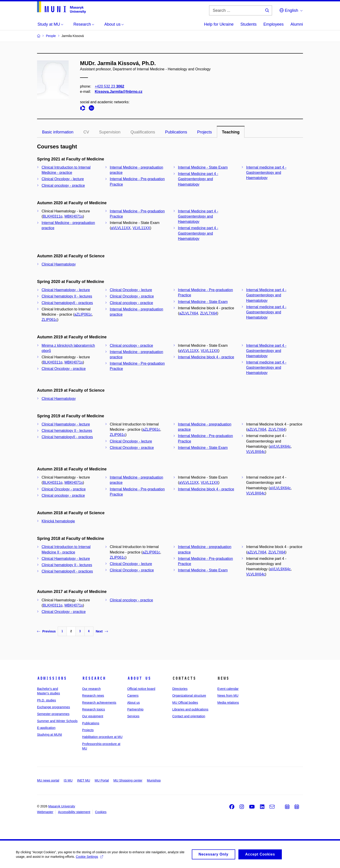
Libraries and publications (190, 709)
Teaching (231, 132)
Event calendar (228, 689)
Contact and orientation (189, 716)
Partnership (135, 709)
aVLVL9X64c (280, 446)
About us (139, 678)
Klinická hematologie (58, 521)
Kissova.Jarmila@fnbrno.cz (119, 92)
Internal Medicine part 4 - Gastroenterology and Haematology (198, 179)
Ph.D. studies (46, 700)
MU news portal (48, 780)
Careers (133, 696)
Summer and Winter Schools (57, 721)
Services (133, 716)
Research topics (93, 709)
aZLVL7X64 (189, 313)
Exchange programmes (54, 707)
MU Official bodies (185, 703)
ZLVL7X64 (209, 313)
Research (94, 678)
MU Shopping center (128, 780)
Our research (91, 689)
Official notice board (141, 689)
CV (86, 132)
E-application (46, 728)
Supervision (110, 132)
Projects (204, 132)
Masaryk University (62, 806)
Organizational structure (189, 696)
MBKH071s (74, 216)
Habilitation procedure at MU (102, 737)
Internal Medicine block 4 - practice (206, 357)
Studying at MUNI (50, 735)
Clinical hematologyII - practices (67, 303)
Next (102, 631)
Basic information (58, 132)
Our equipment (93, 716)
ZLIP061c (49, 320)
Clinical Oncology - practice (132, 296)
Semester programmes (53, 714)
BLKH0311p (52, 216)
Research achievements (99, 703)
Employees (274, 24)
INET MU (84, 780)
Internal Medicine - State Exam (203, 167)
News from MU (228, 696)
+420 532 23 (109, 86)
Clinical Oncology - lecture (63, 179)
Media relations (228, 703)
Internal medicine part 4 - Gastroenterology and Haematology (266, 173)
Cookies (101, 812)
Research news (93, 696)
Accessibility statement (74, 812)
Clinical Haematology (59, 264)
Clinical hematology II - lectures (67, 296)
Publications (176, 132)
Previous (46, 631)
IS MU (68, 780)
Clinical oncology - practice (63, 186)
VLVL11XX (141, 228)
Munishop (154, 780)
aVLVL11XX (121, 228)
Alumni (297, 24)
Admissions (52, 678)
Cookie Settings (89, 858)
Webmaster (45, 812)
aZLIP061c (83, 314)
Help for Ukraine (219, 24)
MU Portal (102, 780)
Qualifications (143, 132)
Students (249, 24)
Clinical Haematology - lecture (66, 290)
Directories (180, 689)
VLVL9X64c (256, 452)
